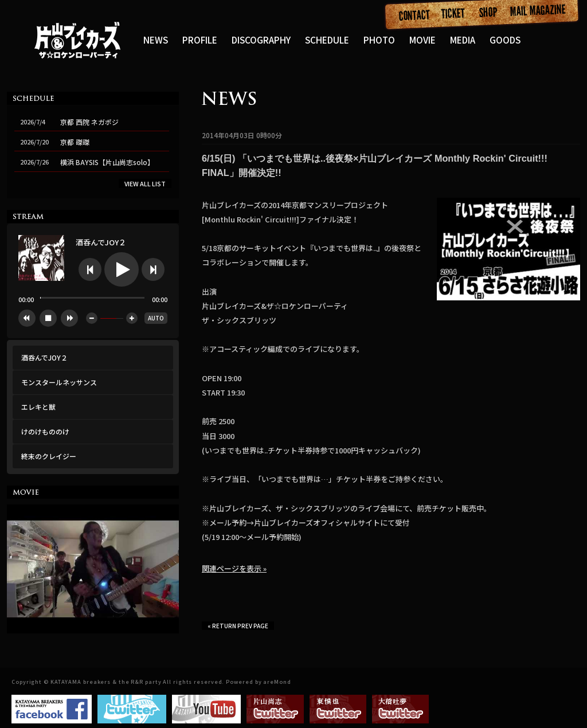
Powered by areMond (258, 682)
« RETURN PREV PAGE (238, 626)
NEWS (156, 40)
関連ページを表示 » (234, 568)
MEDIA (463, 40)
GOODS (505, 40)
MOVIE (422, 40)
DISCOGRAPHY (261, 40)
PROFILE (200, 40)
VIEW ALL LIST (145, 183)
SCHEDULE (327, 40)
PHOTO (379, 40)
